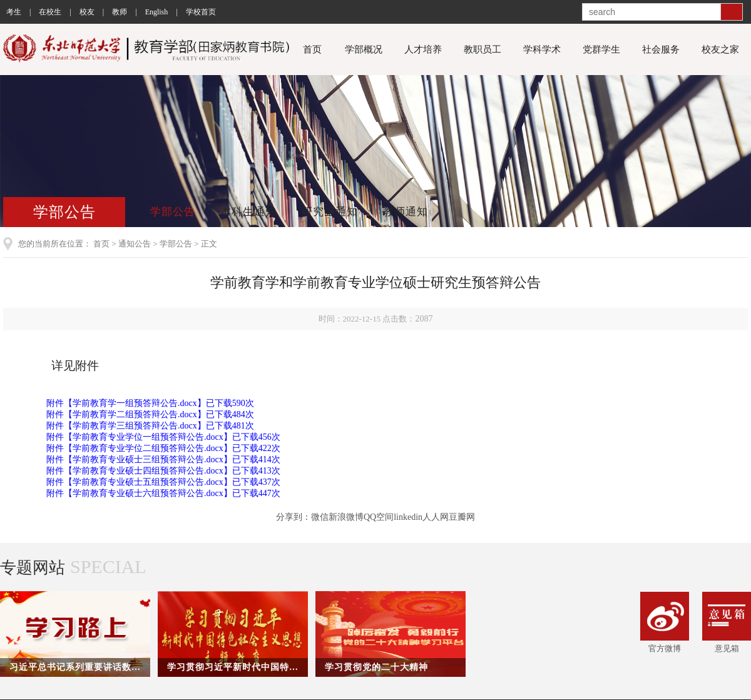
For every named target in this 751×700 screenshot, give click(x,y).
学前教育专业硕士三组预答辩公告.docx (148, 459)
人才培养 (423, 49)
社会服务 (661, 49)
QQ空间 (379, 517)
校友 (87, 12)
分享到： (294, 517)
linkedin (408, 517)
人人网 (436, 517)
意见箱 (727, 622)
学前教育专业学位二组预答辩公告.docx (148, 448)
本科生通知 (248, 212)
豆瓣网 (462, 517)
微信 (320, 517)
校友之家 (720, 49)
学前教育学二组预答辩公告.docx (135, 414)
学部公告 (173, 212)
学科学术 (542, 49)
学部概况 (364, 49)
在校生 (50, 12)
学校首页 (201, 12)
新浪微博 (346, 517)
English (157, 12)
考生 (14, 12)
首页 (312, 49)
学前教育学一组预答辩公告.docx (135, 403)
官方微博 (665, 622)
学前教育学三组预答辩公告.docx (135, 426)
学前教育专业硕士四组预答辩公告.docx (148, 471)
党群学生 (601, 49)
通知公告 (135, 244)
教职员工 (483, 49)
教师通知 (406, 212)
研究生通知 (330, 212)
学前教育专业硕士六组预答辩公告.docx (148, 493)
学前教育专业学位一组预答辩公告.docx (148, 437)
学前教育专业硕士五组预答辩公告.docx (148, 482)
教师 (120, 12)
